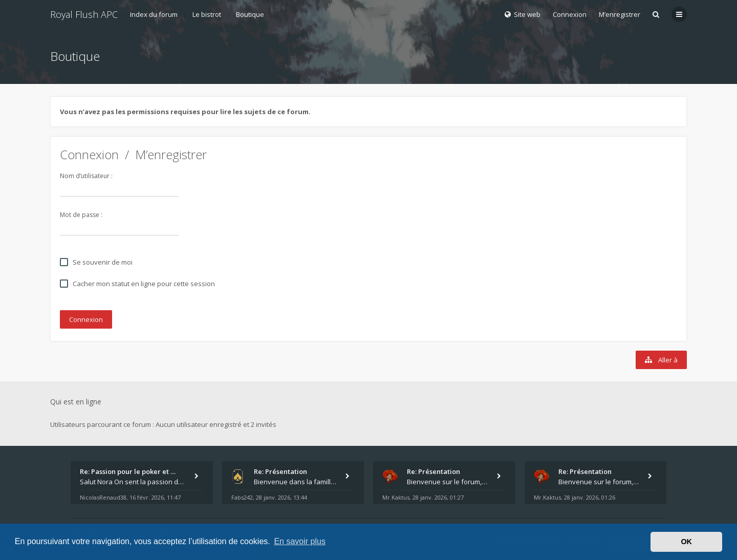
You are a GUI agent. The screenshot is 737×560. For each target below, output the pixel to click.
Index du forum (154, 14)
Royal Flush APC (84, 14)
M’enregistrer (620, 14)
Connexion (89, 154)
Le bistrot (207, 14)
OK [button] (686, 542)
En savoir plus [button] (300, 541)
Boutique (250, 14)
